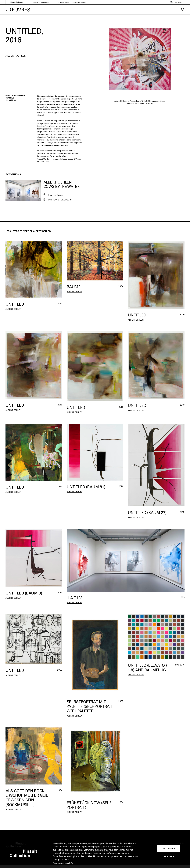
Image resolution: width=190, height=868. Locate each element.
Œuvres (20, 10)
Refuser (169, 857)
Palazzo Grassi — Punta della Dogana (72, 2)
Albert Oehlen (16, 56)
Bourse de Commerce (41, 2)
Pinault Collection (17, 2)
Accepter (169, 849)
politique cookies (61, 860)
